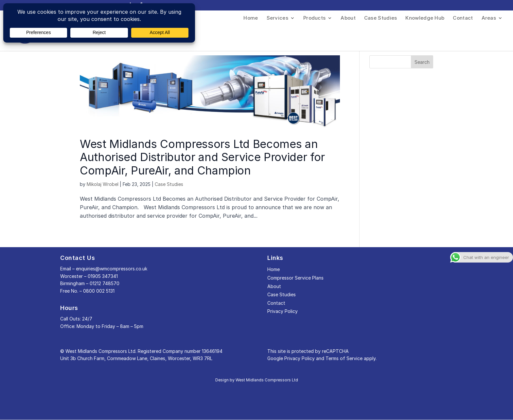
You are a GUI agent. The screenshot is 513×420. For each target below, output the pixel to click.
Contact (463, 18)
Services (277, 18)
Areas (489, 18)
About (348, 18)
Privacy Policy (283, 311)
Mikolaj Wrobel (103, 184)
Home (251, 18)
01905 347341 (103, 276)
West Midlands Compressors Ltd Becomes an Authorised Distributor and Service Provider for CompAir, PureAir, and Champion (202, 157)
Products (314, 18)
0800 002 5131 (99, 291)
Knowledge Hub (425, 18)
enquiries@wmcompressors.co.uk (112, 269)
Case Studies (381, 18)
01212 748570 (105, 283)
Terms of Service (344, 358)
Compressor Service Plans (295, 278)
